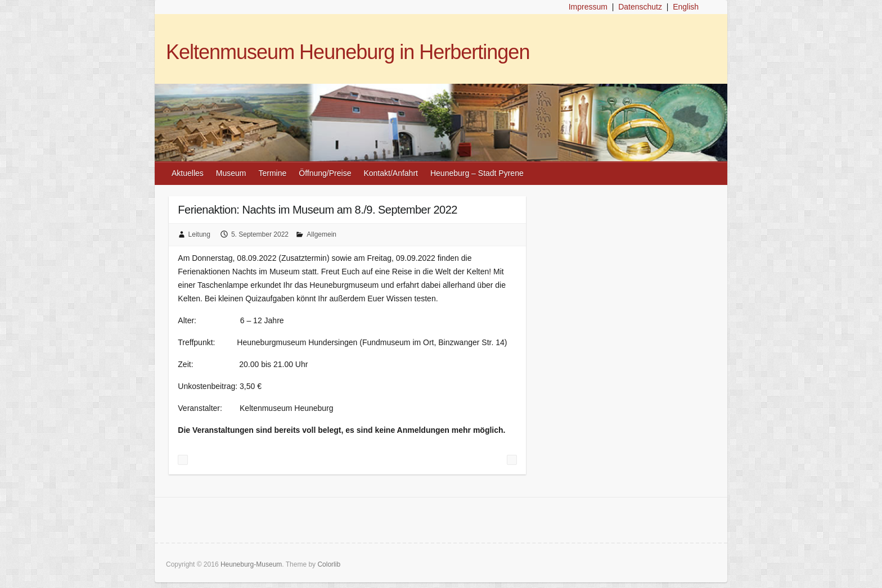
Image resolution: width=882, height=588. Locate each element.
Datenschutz (640, 7)
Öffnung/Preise (325, 173)
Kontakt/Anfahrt (391, 173)
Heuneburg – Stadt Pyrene (477, 173)
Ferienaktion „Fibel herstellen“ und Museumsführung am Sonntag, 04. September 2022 (183, 460)
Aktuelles (188, 173)
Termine (273, 173)
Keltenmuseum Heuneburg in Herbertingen (348, 52)
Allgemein (321, 234)
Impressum (588, 7)
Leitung (199, 234)
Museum (231, 173)
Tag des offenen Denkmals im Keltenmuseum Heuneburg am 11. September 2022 (512, 460)
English (686, 7)
